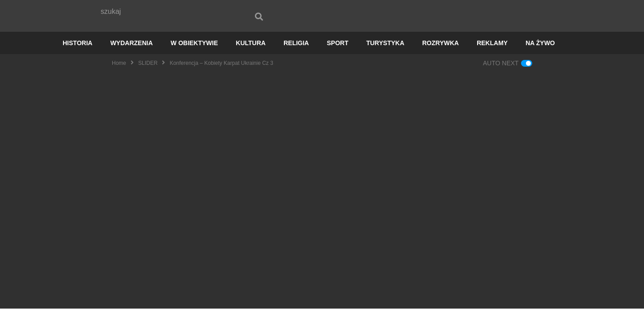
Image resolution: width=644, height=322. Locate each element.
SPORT (338, 56)
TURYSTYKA (385, 56)
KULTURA (251, 56)
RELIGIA (296, 56)
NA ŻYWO (540, 56)
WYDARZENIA (132, 56)
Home (119, 76)
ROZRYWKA (441, 56)
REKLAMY (492, 56)
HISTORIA (78, 56)
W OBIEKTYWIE (195, 56)
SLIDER (148, 76)
